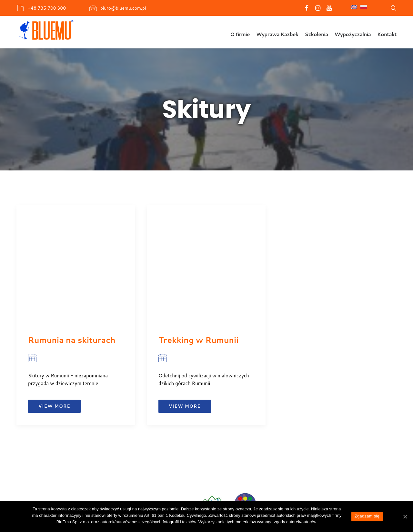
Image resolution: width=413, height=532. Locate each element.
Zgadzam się (367, 516)
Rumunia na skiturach (72, 340)
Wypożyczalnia (353, 34)
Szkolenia (317, 34)
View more (54, 406)
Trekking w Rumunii (198, 340)
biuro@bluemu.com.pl (123, 8)
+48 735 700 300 (47, 8)
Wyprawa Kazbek (277, 34)
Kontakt (387, 34)
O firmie (240, 34)
